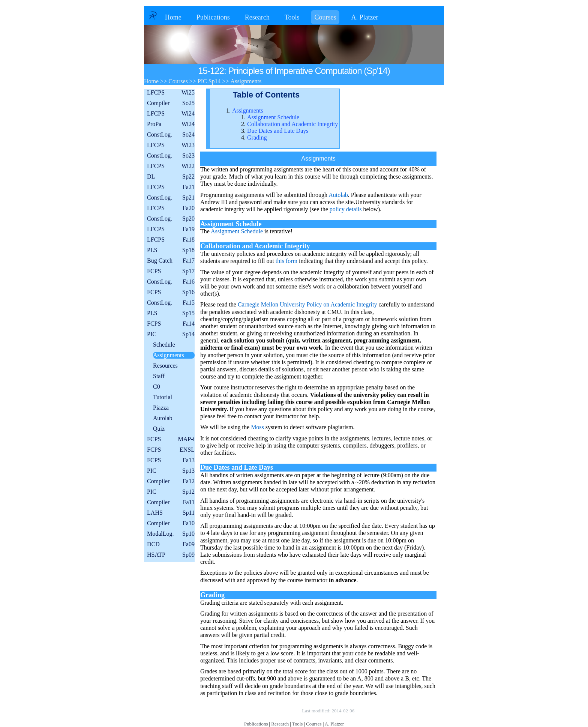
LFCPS (171, 93)
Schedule (164, 345)
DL (171, 177)
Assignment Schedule (273, 117)
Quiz (159, 429)
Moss (257, 427)
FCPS (171, 271)
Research (257, 17)
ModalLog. (171, 534)
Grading (257, 137)
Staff (159, 376)
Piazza (161, 408)
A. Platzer (364, 17)
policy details (346, 209)
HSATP (171, 555)
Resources (165, 366)
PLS (171, 250)
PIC (171, 334)
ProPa (171, 124)
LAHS (171, 513)
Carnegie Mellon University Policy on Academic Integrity (307, 304)
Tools (292, 17)
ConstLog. (171, 135)
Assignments (169, 355)
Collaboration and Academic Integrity (292, 124)
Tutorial (163, 397)
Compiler (171, 103)
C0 (157, 387)
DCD (171, 544)
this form (286, 261)
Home (173, 17)
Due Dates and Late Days (278, 131)
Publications (213, 17)
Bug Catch (171, 261)
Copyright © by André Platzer (264, 711)
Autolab (163, 418)
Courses (325, 17)
